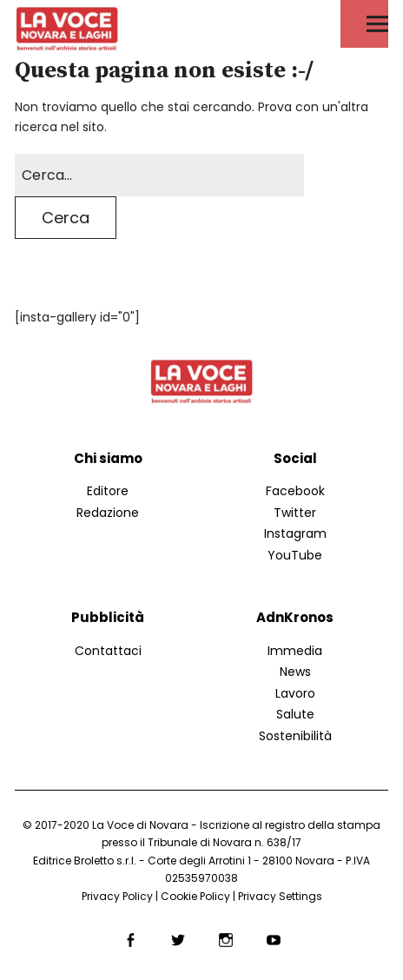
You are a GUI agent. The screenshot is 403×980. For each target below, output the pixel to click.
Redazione (108, 513)
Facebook (295, 491)
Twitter (295, 513)
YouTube (295, 555)
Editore (108, 491)
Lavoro (295, 693)
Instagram (295, 533)
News (295, 672)
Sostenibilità (295, 736)
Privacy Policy (117, 896)
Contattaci (108, 651)
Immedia (295, 651)
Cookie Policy (195, 896)
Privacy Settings (280, 896)
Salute (295, 714)
